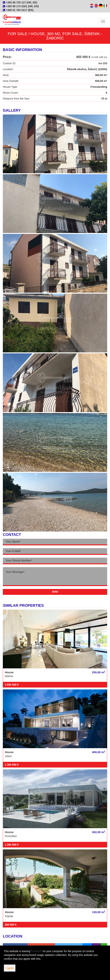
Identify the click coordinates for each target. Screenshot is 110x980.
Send (55, 592)
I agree (10, 968)
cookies (36, 951)
